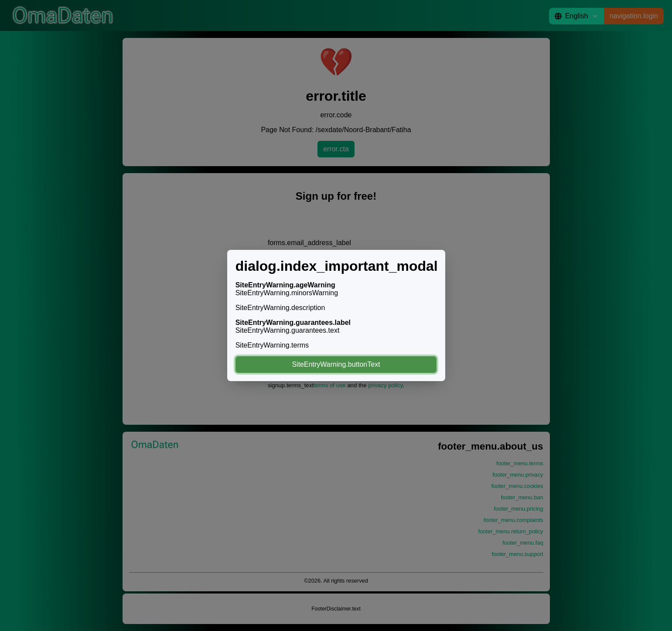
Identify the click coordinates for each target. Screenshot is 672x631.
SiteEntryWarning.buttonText (336, 364)
